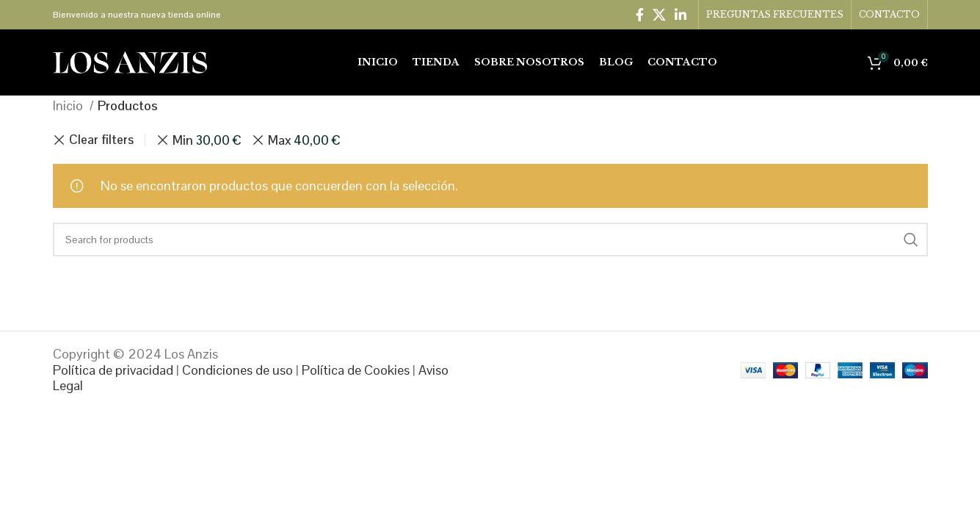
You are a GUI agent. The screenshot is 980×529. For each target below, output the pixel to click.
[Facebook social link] (640, 15)
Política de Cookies (356, 370)
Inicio (69, 105)
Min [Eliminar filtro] (207, 140)
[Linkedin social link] (680, 15)
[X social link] (659, 15)
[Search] (490, 240)
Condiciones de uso (237, 370)
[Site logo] (130, 61)
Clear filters (101, 140)
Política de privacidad (113, 370)
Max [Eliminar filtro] (304, 140)
